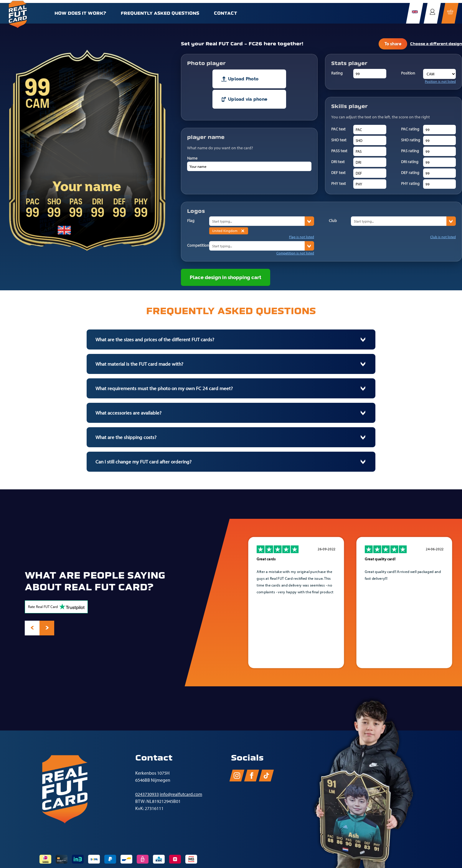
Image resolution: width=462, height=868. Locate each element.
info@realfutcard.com (181, 794)
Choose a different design (436, 44)
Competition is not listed (295, 253)
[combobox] (257, 221)
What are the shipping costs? (126, 437)
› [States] (309, 221)
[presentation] (32, 628)
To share (393, 44)
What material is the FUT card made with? (139, 364)
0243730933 (147, 794)
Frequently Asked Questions (160, 13)
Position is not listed (440, 82)
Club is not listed (443, 237)
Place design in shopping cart (226, 277)
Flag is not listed (302, 237)
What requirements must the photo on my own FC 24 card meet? (164, 388)
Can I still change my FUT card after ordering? (143, 462)
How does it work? (80, 13)
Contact (226, 13)
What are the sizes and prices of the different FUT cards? (155, 339)
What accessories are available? (128, 413)
